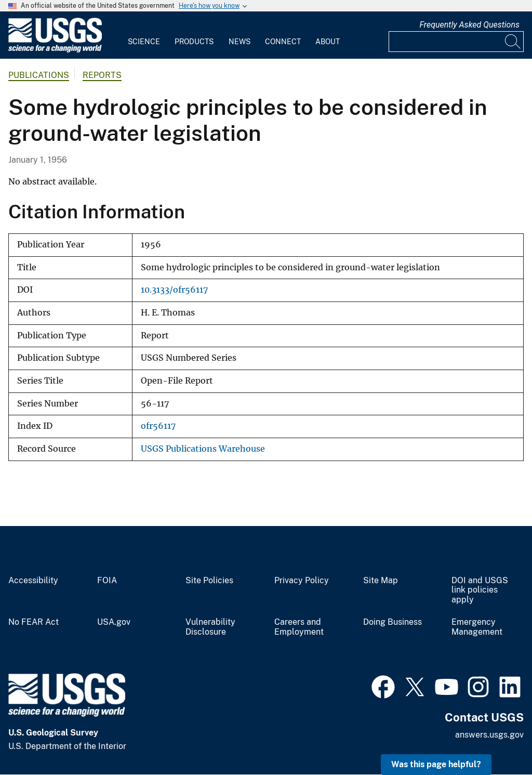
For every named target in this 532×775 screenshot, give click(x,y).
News (240, 42)
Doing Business (393, 622)
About (328, 42)
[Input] (456, 42)
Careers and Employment (299, 627)
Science (144, 42)
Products (194, 42)
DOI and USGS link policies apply (480, 590)
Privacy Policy (302, 581)
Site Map (381, 581)
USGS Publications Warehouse (203, 449)
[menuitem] (144, 35)
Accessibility (33, 581)
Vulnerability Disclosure (210, 627)
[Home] (55, 50)
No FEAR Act (34, 622)
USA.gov (114, 622)
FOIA (107, 581)
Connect (283, 42)
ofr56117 (158, 426)
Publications (39, 75)
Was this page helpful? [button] (436, 764)
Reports (102, 75)
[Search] (513, 42)
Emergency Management (477, 627)
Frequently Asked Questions (469, 25)
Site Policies (209, 581)
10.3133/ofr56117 (174, 290)
